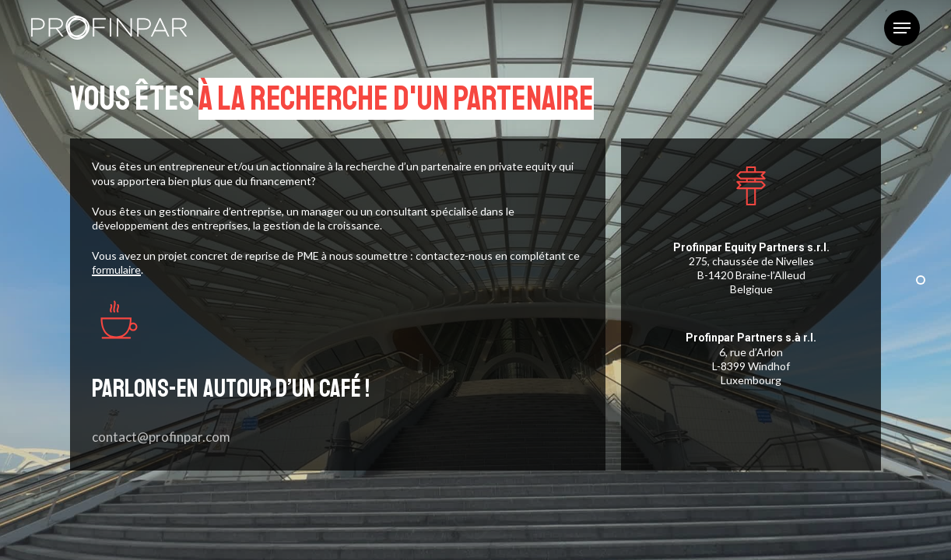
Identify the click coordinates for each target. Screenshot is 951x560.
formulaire (116, 269)
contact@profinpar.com (161, 437)
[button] (902, 28)
